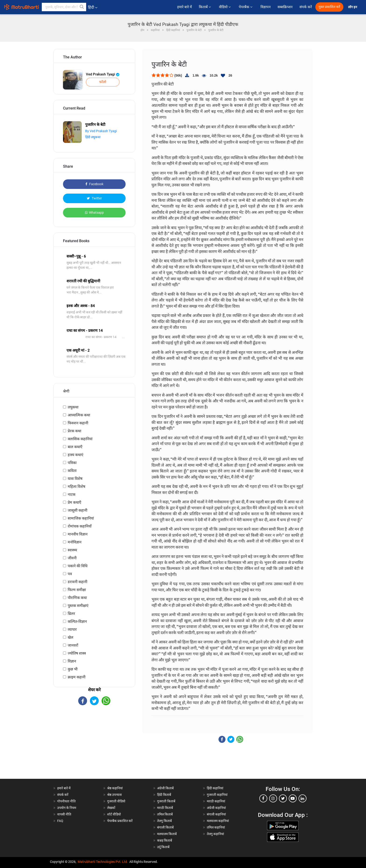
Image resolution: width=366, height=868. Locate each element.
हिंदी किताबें (164, 795)
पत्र (70, 574)
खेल (70, 637)
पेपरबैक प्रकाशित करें (120, 821)
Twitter (94, 198)
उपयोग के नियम (67, 808)
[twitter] (283, 798)
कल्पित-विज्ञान (77, 622)
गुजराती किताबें (166, 801)
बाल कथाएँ (75, 447)
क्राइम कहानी (77, 677)
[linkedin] (303, 798)
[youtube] (293, 798)
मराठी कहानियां (216, 801)
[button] (82, 7)
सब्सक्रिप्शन (285, 7)
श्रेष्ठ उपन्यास (114, 795)
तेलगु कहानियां (215, 834)
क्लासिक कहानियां (80, 439)
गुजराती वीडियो (116, 801)
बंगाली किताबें (165, 827)
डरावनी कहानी (77, 582)
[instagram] (273, 798)
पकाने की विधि (78, 566)
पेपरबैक (246, 7)
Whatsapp (94, 213)
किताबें (205, 7)
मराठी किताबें (165, 808)
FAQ (60, 821)
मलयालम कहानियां (218, 821)
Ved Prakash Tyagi (103, 74)
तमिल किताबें (165, 814)
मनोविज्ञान (75, 542)
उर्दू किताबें (163, 847)
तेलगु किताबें (164, 821)
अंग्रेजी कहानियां (216, 808)
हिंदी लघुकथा (93, 137)
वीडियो (225, 7)
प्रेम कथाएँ (74, 502)
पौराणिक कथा (77, 598)
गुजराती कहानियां (217, 795)
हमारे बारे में (185, 7)
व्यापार (72, 629)
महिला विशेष (76, 487)
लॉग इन (353, 7)
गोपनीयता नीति (66, 801)
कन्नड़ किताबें (165, 840)
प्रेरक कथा (74, 431)
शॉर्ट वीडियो (114, 814)
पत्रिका (72, 463)
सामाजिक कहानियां (81, 518)
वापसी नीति (64, 814)
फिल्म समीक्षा (77, 590)
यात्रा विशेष (75, 479)
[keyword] (64, 7)
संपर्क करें (306, 7)
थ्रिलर (71, 614)
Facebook (94, 184)
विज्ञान (72, 661)
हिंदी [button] (93, 7)
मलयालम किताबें (167, 834)
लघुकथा (73, 407)
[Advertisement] (94, 746)
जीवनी (72, 558)
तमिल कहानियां (216, 827)
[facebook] (263, 798)
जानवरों (73, 645)
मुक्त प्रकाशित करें (329, 7)
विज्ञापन (266, 7)
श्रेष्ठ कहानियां (115, 788)
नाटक (72, 494)
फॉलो (103, 82)
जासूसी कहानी (77, 510)
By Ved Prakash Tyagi (101, 131)
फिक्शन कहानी (78, 423)
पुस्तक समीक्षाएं (78, 606)
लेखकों (111, 808)
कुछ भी (73, 669)
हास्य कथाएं (76, 455)
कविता (72, 471)
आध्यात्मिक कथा (79, 415)
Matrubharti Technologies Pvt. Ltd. (103, 862)
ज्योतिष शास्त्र (77, 653)
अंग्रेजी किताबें (165, 788)
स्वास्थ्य (72, 550)
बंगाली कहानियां (216, 814)
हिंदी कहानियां (215, 788)
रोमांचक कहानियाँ (80, 526)
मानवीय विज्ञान (78, 534)
